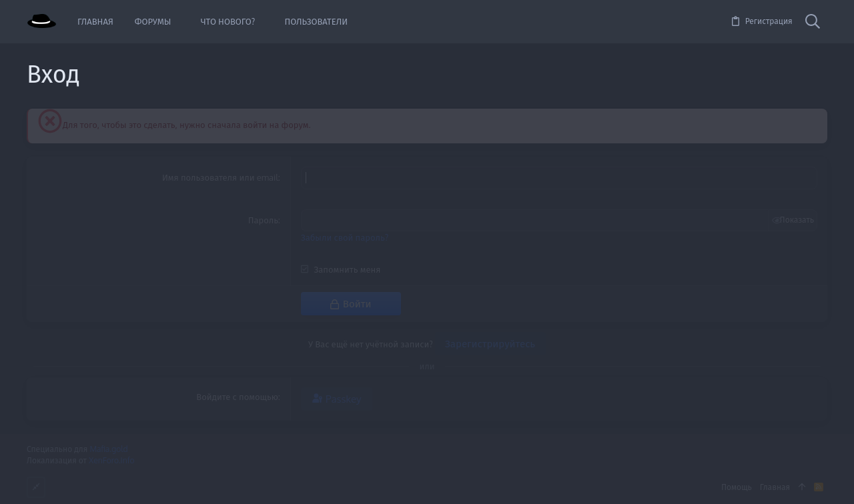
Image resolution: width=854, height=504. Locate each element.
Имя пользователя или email (220, 177)
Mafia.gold (108, 448)
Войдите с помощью (237, 395)
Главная (775, 486)
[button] (181, 22)
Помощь (737, 486)
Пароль (263, 219)
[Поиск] (813, 22)
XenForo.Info (112, 459)
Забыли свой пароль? (345, 236)
